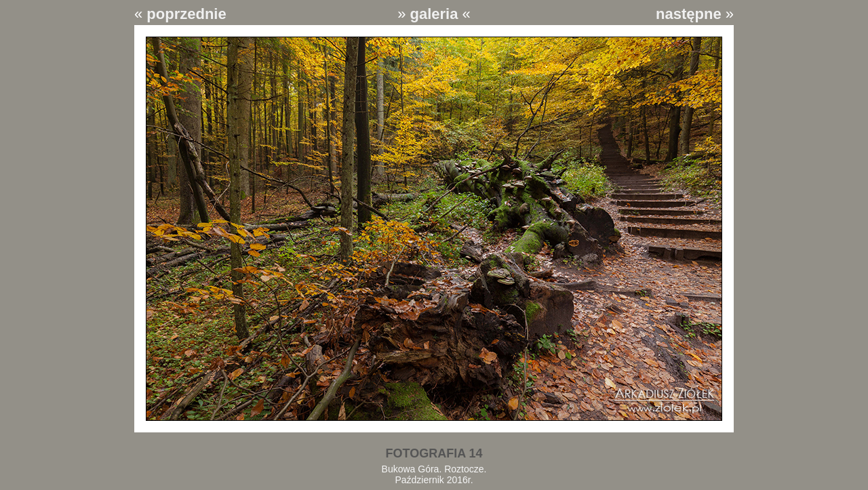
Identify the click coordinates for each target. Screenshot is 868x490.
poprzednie (186, 14)
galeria (434, 14)
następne (689, 14)
